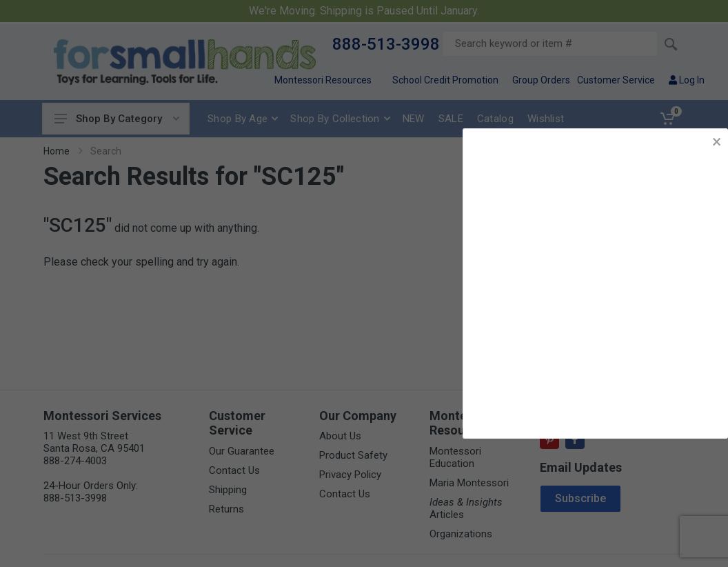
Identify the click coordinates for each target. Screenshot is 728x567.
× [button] (717, 142)
